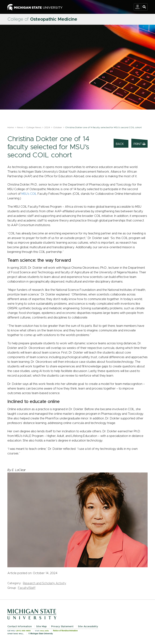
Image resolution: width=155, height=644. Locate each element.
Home (11, 127)
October (58, 127)
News (20, 127)
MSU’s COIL (29, 194)
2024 (47, 127)
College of (42, 19)
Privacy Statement (62, 627)
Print (139, 144)
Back (120, 144)
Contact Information (20, 627)
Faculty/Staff (27, 588)
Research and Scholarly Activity (45, 583)
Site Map (41, 627)
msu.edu (45, 631)
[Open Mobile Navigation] (141, 7)
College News (34, 127)
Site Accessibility (88, 627)
